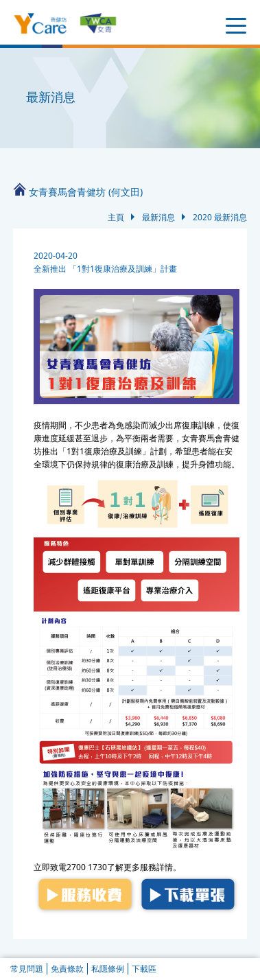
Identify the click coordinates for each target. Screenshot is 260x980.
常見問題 (27, 969)
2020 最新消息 (220, 217)
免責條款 (67, 969)
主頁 (116, 217)
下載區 (144, 969)
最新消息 (158, 217)
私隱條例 (108, 969)
